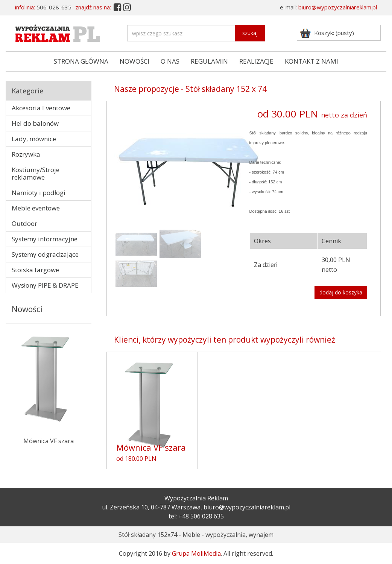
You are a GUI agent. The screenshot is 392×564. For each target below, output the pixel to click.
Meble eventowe (36, 208)
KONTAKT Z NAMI (311, 61)
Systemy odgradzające (45, 254)
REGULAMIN (209, 61)
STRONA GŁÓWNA (81, 61)
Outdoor (24, 223)
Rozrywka (26, 154)
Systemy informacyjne (45, 239)
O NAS (170, 61)
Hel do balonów (35, 123)
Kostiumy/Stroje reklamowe (36, 173)
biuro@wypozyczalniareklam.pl (338, 7)
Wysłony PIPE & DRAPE (45, 285)
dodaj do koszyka (341, 292)
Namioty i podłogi (39, 193)
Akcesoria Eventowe (41, 108)
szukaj (250, 33)
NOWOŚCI (134, 61)
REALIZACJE (256, 61)
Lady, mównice (34, 139)
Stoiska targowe (35, 270)
